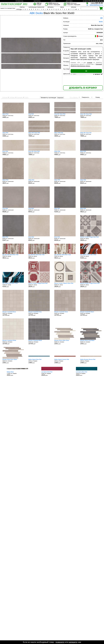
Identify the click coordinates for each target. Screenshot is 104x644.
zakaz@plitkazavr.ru (96, 5)
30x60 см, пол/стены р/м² (13, 116)
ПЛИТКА (22, 7)
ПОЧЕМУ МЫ (19, 1)
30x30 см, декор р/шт (91, 239)
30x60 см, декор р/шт (13, 256)
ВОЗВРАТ (86, 1)
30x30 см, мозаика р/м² (13, 314)
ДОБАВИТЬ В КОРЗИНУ (83, 88)
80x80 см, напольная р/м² (65, 182)
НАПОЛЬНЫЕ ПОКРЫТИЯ (36, 7)
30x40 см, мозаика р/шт (65, 342)
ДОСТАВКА (69, 1)
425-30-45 (97, 3)
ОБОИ (62, 7)
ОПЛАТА (53, 1)
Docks (101, 22)
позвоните (60, 642)
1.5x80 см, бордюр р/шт (17, 374)
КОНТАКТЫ (37, 1)
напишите (73, 642)
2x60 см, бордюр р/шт (39, 361)
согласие (90, 63)
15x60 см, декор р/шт (91, 256)
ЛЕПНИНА (50, 7)
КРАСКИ (74, 7)
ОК (86, 71)
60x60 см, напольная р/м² (13, 182)
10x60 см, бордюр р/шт (52, 374)
